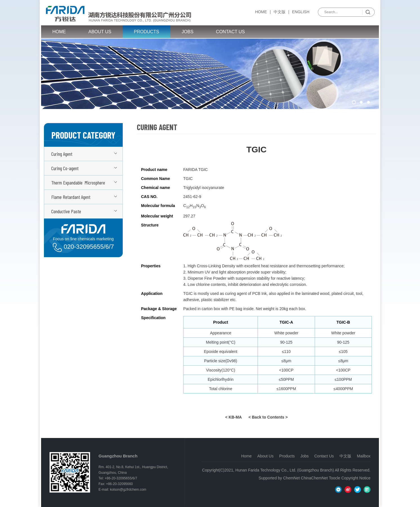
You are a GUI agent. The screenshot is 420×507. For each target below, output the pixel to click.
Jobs (187, 32)
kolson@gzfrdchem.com (128, 490)
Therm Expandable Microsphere (78, 183)
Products (147, 32)
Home (261, 12)
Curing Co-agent (65, 168)
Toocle (334, 478)
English (301, 12)
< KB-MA (234, 417)
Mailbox (364, 456)
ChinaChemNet (314, 478)
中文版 (280, 12)
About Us (100, 32)
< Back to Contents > (268, 417)
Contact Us (230, 32)
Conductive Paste (66, 211)
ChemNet (291, 478)
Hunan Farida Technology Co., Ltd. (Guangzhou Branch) (285, 470)
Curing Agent (62, 154)
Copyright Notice (356, 478)
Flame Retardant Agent (71, 197)
